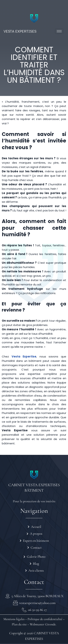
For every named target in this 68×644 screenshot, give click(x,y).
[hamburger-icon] (59, 31)
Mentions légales (14, 619)
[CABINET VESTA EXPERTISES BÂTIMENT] (34, 475)
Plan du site (19, 624)
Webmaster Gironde (43, 624)
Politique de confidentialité (45, 619)
